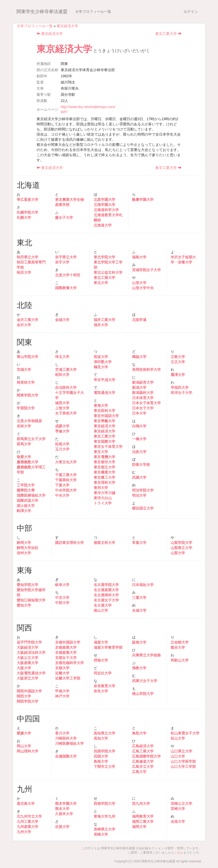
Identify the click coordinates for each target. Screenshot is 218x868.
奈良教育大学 (104, 686)
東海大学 (101, 405)
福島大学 (139, 257)
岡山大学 (24, 746)
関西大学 (24, 696)
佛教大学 (139, 668)
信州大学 (24, 553)
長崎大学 (101, 834)
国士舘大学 (26, 506)
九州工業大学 (28, 822)
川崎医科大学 (66, 738)
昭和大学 (62, 375)
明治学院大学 (143, 490)
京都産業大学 (66, 647)
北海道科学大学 (106, 210)
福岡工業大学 (143, 822)
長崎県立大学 (104, 829)
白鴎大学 (139, 426)
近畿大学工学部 (68, 678)
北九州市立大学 (29, 816)
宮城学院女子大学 (146, 270)
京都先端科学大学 (69, 663)
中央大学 (62, 495)
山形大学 (139, 283)
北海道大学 (103, 225)
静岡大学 (24, 543)
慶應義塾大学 (28, 462)
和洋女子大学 (181, 393)
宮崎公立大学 (181, 804)
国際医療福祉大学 (31, 495)
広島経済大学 (143, 746)
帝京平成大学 (104, 380)
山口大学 (178, 756)
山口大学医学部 (183, 761)
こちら (179, 853)
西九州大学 (141, 804)
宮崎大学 (178, 809)
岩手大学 (62, 262)
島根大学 (101, 761)
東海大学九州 (104, 816)
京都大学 (62, 668)
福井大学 (101, 325)
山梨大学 (178, 553)
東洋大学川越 (104, 493)
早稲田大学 (180, 388)
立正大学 (178, 362)
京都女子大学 (66, 658)
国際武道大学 (28, 501)
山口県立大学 (181, 751)
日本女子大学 (143, 408)
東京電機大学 (104, 457)
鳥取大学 (139, 733)
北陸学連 (139, 320)
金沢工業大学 (28, 320)
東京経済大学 (67, 26)
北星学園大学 (104, 200)
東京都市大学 (104, 462)
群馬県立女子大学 (31, 439)
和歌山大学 (180, 660)
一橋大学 (139, 439)
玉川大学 (62, 449)
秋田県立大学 (28, 257)
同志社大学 (103, 673)
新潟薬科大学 (143, 393)
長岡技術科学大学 (146, 370)
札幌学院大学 (28, 212)
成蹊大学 (62, 426)
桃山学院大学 (143, 694)
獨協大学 (139, 357)
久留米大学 (64, 814)
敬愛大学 (24, 457)
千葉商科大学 (66, 480)
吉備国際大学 (66, 756)
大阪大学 (24, 668)
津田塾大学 (103, 362)
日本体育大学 (143, 398)
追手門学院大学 (29, 642)
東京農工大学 (104, 477)
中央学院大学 (66, 490)
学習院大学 (26, 408)
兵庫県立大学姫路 (146, 655)
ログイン (191, 12)
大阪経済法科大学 (31, 653)
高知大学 (101, 738)
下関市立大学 (104, 767)
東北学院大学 (104, 257)
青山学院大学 (28, 357)
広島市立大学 (143, 767)
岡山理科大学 (28, 751)
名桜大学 (178, 822)
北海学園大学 (104, 205)
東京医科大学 (104, 411)
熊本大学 (62, 809)
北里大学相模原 (29, 421)
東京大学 (101, 452)
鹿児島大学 (26, 804)
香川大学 (62, 733)
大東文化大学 (66, 462)
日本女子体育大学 (146, 403)
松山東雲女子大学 (185, 733)
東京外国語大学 (106, 416)
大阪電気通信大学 (31, 673)
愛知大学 (24, 605)
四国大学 (101, 756)
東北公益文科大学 (108, 272)
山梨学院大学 (181, 543)
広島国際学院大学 (146, 756)
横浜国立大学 (143, 508)
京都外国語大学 (68, 642)
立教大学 (178, 357)
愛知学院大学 (28, 585)
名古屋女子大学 (106, 600)
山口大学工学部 (183, 767)
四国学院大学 (104, 751)
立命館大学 (180, 642)
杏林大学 (24, 426)
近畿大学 (62, 673)
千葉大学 (62, 485)
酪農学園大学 (143, 200)
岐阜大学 (62, 585)
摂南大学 (101, 660)
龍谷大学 (178, 647)
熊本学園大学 (66, 804)
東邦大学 (101, 488)
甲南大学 (62, 691)
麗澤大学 (178, 375)
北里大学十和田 (68, 275)
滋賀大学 (101, 642)
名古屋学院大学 (106, 585)
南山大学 (101, 610)
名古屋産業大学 (106, 590)
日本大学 (139, 413)
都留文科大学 (104, 543)
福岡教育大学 (143, 816)
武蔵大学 (139, 477)
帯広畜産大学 (28, 200)
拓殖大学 (62, 444)
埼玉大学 (62, 357)
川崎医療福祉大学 (69, 743)
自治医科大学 (66, 388)
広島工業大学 (143, 751)
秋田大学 (24, 272)
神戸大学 (62, 696)
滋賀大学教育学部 (108, 647)
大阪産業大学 (28, 663)
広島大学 (139, 772)
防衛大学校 (141, 465)
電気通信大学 (104, 393)
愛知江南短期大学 (31, 600)
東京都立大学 (104, 467)
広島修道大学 (143, 761)
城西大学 (62, 403)
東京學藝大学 (104, 421)
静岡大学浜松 (28, 548)
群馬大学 (24, 444)
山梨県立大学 (181, 548)
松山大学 (178, 738)
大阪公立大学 (28, 658)
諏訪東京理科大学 (69, 543)
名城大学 (139, 610)
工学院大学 (26, 485)
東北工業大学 (104, 278)
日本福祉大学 (143, 585)
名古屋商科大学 (106, 595)
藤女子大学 (64, 218)
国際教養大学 (66, 288)
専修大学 (62, 431)
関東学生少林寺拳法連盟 (42, 12)
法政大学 (139, 452)
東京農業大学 (104, 472)
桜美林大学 (26, 382)
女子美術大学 (66, 413)
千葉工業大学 (66, 475)
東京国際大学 (104, 441)
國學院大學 (26, 490)
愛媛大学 (24, 733)
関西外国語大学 (29, 691)
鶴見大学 (101, 367)
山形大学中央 (143, 288)
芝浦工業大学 (66, 370)
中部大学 (62, 603)
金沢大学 (24, 325)
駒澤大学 (24, 511)
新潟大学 (139, 388)
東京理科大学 (104, 483)
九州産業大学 (28, 827)
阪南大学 (139, 642)
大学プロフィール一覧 (93, 12)
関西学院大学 (28, 701)
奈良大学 (101, 691)
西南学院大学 (104, 804)
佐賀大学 (62, 827)
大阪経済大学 (28, 647)
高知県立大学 (104, 733)
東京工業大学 (168, 34)
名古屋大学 (103, 605)
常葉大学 (139, 543)
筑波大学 (101, 357)
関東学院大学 (28, 395)
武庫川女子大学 (145, 681)
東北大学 (101, 283)
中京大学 (62, 598)
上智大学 (62, 408)
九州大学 (24, 832)
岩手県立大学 (66, 257)
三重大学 (139, 598)
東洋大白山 (103, 498)
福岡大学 (139, 827)
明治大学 (139, 495)
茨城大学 (24, 370)
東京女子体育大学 (108, 447)
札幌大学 (24, 218)
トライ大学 (103, 503)
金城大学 (62, 320)
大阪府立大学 (28, 678)
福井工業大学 (104, 320)
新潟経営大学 (143, 382)
